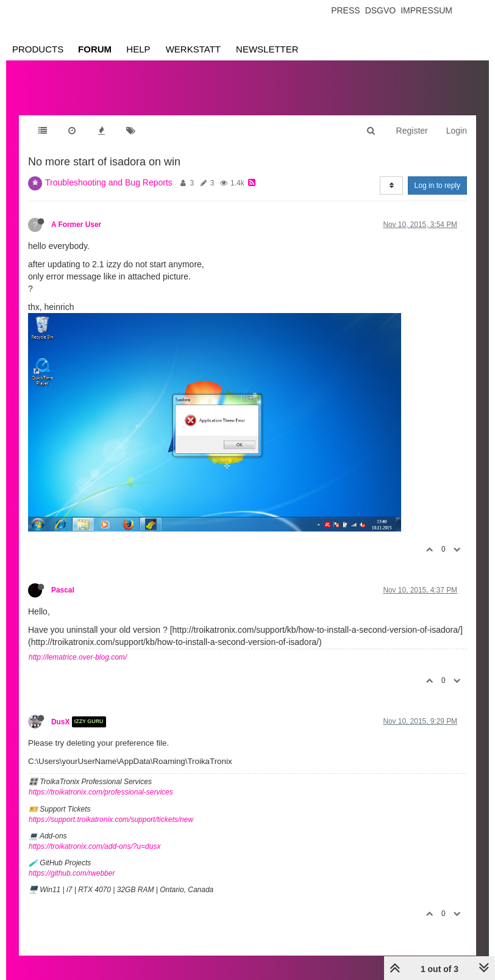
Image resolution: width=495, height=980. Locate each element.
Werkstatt (193, 49)
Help (138, 49)
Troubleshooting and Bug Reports (109, 182)
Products (38, 49)
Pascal (63, 590)
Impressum (426, 10)
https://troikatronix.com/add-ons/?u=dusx (94, 846)
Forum (95, 49)
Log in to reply (437, 186)
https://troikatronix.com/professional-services (101, 792)
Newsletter (267, 49)
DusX (60, 722)
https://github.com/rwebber (72, 873)
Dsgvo (381, 10)
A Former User (76, 225)
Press (345, 10)
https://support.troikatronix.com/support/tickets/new (111, 820)
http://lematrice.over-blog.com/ (78, 657)
